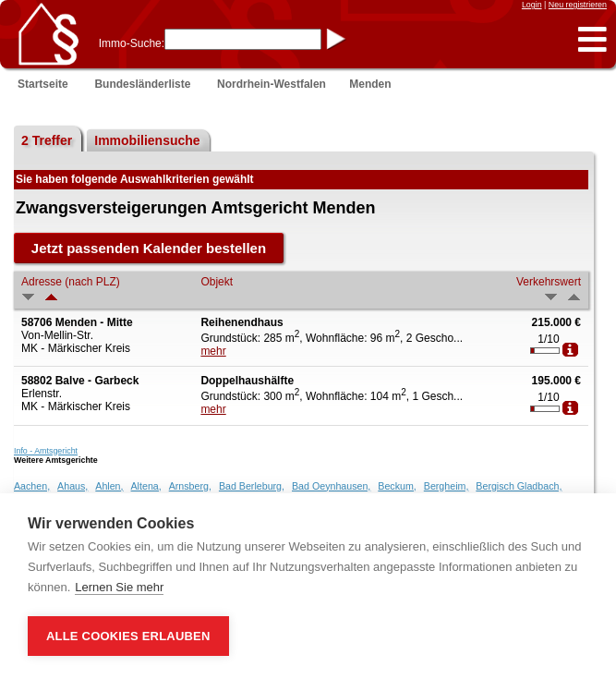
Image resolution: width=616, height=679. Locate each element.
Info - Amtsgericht (46, 451)
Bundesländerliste (142, 84)
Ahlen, (109, 486)
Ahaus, (72, 486)
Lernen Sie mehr (119, 587)
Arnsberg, (190, 486)
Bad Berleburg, (252, 486)
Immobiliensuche (147, 140)
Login (532, 5)
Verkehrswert (549, 282)
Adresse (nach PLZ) (71, 282)
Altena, (146, 486)
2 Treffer (47, 140)
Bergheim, (447, 486)
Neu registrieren (578, 5)
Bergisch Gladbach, (519, 486)
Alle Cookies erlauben (128, 636)
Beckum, (397, 486)
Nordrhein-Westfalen (272, 84)
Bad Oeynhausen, (331, 486)
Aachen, (32, 486)
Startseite (43, 84)
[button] (592, 40)
